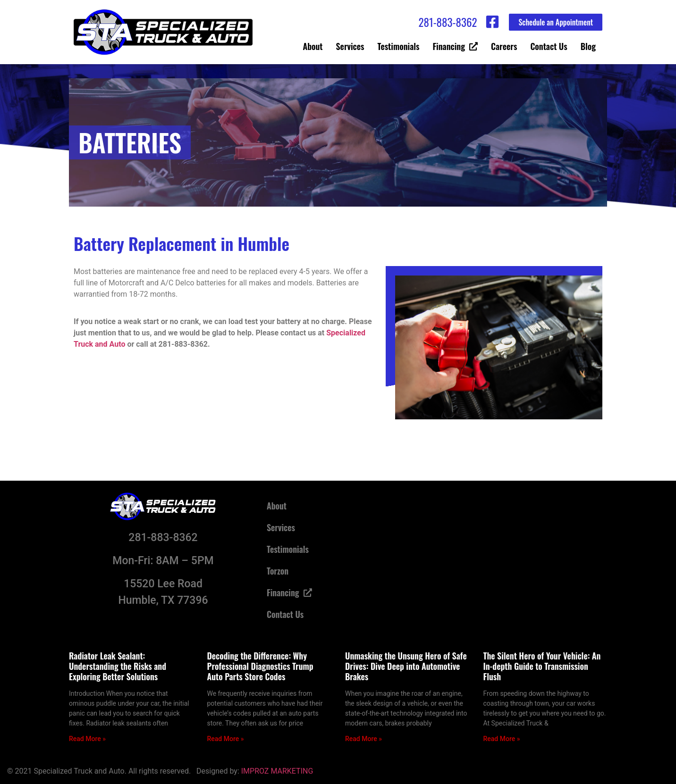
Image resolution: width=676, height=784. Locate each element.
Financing (455, 46)
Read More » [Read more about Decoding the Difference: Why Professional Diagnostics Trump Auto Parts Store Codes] (226, 739)
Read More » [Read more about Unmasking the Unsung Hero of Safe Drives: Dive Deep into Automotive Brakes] (363, 739)
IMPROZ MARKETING (277, 771)
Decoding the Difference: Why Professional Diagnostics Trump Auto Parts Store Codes (260, 666)
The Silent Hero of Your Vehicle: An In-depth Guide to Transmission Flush (542, 666)
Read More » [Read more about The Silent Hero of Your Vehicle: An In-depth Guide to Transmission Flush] (502, 739)
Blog (588, 46)
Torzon (278, 571)
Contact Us (549, 46)
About (313, 46)
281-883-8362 (448, 22)
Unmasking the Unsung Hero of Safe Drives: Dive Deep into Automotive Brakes (406, 666)
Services (350, 46)
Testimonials (399, 46)
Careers (504, 46)
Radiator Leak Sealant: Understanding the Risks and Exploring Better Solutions (118, 666)
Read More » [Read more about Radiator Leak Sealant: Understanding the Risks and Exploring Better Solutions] (87, 739)
